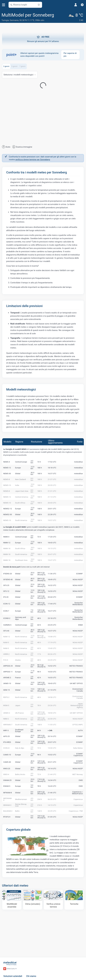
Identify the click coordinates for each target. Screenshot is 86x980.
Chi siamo (31, 976)
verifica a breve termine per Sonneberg (32, 160)
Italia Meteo (78, 748)
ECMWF (79, 574)
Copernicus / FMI (76, 811)
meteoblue (78, 462)
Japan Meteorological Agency (77, 705)
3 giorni (6, 66)
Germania (14, 20)
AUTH (80, 730)
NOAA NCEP (78, 579)
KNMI (80, 625)
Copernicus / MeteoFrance (77, 793)
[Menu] (4, 5)
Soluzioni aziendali (13, 976)
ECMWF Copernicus (78, 755)
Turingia (5, 20)
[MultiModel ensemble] (12, 900)
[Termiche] (74, 900)
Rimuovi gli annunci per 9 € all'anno (43, 39)
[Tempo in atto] (76, 17)
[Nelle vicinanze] (39, 5)
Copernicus (78, 799)
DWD (81, 780)
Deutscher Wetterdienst (78, 604)
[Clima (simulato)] (33, 900)
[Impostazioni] (82, 5)
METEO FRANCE (76, 666)
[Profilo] (76, 5)
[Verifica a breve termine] (53, 900)
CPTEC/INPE (78, 725)
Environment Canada (78, 690)
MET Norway (78, 774)
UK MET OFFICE (76, 683)
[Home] (10, 963)
